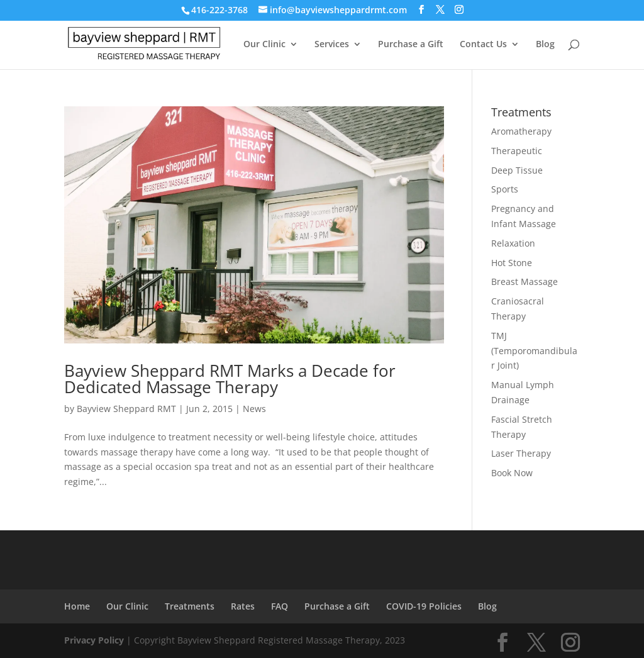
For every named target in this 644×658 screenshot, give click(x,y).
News (254, 409)
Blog (545, 45)
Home (77, 606)
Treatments (190, 606)
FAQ (280, 606)
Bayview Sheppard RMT (126, 409)
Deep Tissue (517, 170)
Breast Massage (525, 282)
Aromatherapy (521, 131)
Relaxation (513, 243)
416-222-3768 (219, 10)
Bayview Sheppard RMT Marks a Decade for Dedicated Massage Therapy (230, 379)
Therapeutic (517, 151)
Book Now (512, 473)
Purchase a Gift (411, 45)
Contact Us (483, 45)
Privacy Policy (94, 640)
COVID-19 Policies (424, 606)
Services (332, 45)
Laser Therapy (521, 453)
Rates (243, 606)
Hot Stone (512, 263)
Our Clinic (264, 45)
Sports (505, 189)
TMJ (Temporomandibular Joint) (534, 351)
